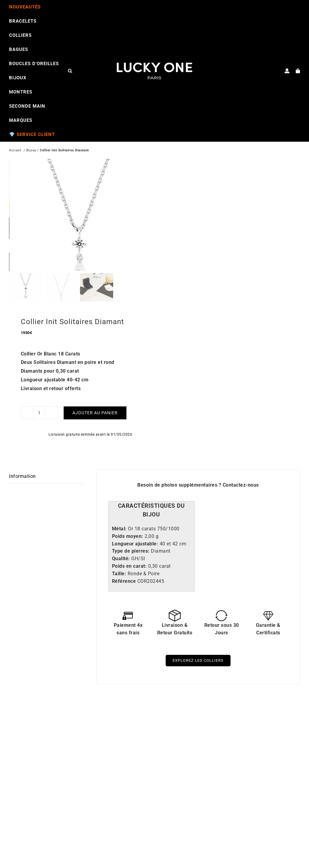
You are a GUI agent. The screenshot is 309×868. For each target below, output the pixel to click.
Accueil (15, 151)
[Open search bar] (70, 71)
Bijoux (31, 151)
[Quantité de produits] (39, 422)
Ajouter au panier (95, 421)
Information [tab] (22, 485)
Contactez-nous (241, 494)
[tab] (151, 519)
